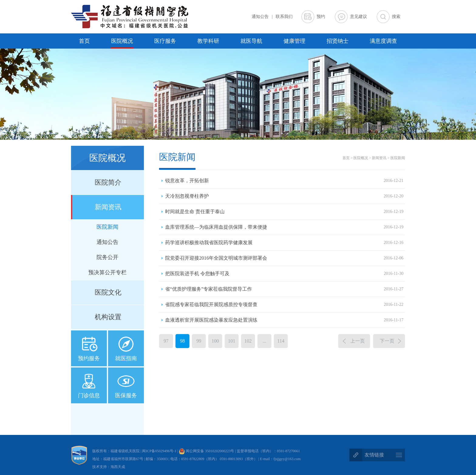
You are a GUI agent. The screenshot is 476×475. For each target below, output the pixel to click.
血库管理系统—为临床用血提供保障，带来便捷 (284, 227)
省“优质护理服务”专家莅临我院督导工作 (284, 289)
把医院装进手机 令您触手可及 (284, 274)
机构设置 (108, 317)
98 (182, 341)
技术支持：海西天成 (109, 467)
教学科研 (208, 41)
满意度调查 (383, 41)
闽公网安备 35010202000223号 (206, 451)
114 (281, 341)
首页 (84, 41)
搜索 (396, 17)
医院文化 (108, 292)
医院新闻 (107, 227)
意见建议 (359, 17)
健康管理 (294, 41)
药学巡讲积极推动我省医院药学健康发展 (284, 243)
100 (215, 341)
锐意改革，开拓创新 (284, 181)
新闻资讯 (108, 207)
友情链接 (374, 455)
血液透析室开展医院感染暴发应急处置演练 (284, 320)
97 (166, 341)
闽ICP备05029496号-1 (160, 451)
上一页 (358, 341)
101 (232, 341)
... (264, 341)
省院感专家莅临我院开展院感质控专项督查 (284, 305)
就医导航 (251, 41)
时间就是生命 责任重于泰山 (284, 212)
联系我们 (284, 17)
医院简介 (108, 182)
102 (248, 341)
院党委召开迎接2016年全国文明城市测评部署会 (284, 258)
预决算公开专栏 (107, 272)
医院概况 (122, 41)
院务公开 (107, 257)
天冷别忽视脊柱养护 (284, 196)
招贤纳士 (338, 41)
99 (199, 341)
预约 (321, 17)
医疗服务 (165, 41)
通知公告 (260, 17)
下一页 (387, 341)
